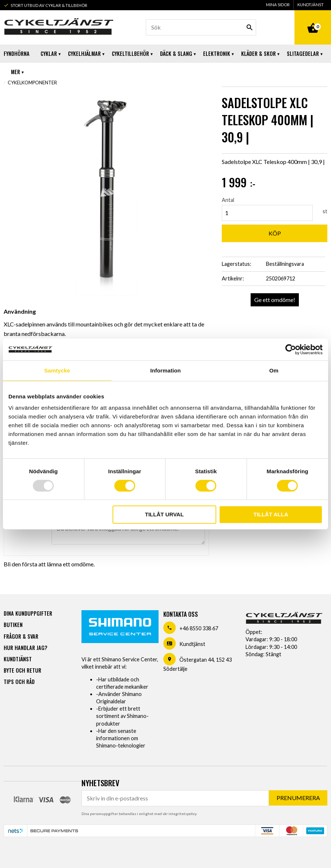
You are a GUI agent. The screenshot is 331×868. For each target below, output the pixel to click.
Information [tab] (165, 370)
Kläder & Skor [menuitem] (258, 53)
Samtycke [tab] (57, 370)
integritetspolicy (182, 814)
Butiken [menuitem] (13, 625)
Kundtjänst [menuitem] (311, 5)
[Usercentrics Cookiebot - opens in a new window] (291, 349)
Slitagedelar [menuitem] (303, 53)
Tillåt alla (271, 514)
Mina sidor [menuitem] (278, 5)
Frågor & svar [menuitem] (21, 636)
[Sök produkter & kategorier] (201, 27)
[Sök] (250, 27)
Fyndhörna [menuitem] (17, 53)
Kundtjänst (192, 644)
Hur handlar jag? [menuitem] (25, 648)
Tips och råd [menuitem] (19, 682)
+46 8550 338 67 (199, 628)
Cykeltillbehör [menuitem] (130, 53)
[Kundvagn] (313, 20)
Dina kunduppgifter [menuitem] (28, 613)
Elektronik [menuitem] (217, 53)
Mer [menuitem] (16, 72)
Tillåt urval (164, 514)
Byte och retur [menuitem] (22, 670)
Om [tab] (274, 370)
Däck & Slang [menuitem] (176, 53)
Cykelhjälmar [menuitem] (84, 53)
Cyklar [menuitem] (49, 53)
